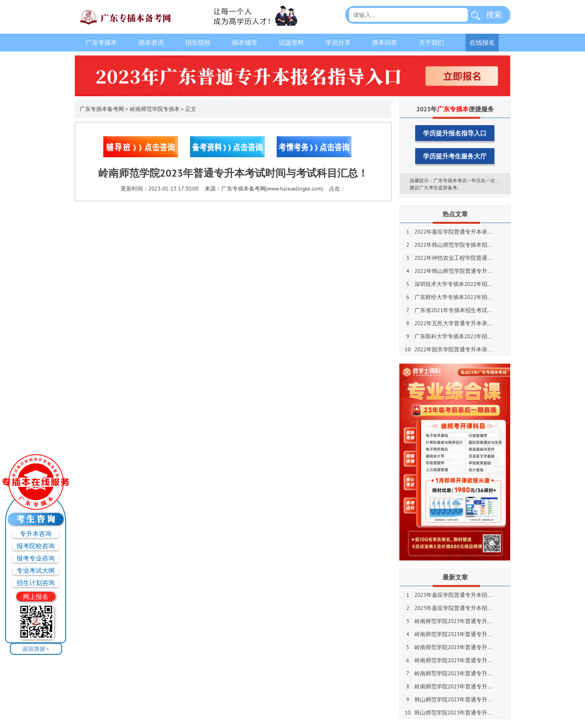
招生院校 (198, 42)
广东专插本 (101, 42)
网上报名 (36, 597)
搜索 (494, 15)
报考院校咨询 (36, 546)
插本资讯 (151, 42)
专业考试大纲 (36, 570)
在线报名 (482, 42)
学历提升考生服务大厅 (455, 156)
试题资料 (291, 42)
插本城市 (245, 42)
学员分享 (338, 42)
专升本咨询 (36, 534)
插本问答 (385, 42)
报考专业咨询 (36, 558)
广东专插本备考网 (102, 109)
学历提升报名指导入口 (455, 133)
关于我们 (431, 42)
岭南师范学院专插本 (155, 109)
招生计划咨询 (36, 583)
